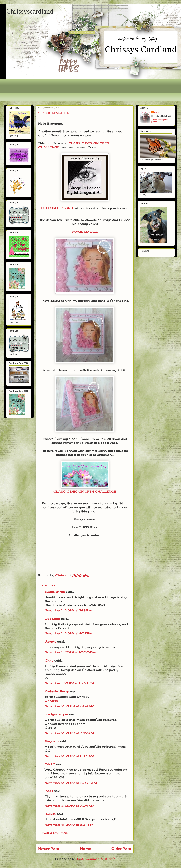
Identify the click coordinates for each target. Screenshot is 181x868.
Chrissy (158, 112)
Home (85, 849)
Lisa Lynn (52, 619)
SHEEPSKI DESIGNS (56, 208)
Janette (50, 642)
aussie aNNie (55, 592)
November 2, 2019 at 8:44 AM (69, 756)
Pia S (49, 791)
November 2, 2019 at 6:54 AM (70, 706)
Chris (49, 660)
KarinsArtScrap (57, 691)
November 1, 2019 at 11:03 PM (69, 683)
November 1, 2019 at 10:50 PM (70, 652)
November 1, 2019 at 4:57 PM (69, 633)
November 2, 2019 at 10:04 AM (71, 783)
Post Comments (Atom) (96, 859)
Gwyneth (52, 741)
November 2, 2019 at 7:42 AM (69, 733)
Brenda (50, 814)
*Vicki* (50, 764)
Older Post (121, 849)
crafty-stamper (56, 714)
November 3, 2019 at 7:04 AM (70, 806)
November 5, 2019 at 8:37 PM (69, 825)
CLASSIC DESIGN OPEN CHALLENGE (85, 492)
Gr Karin (51, 701)
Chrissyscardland (30, 11)
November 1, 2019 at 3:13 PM (68, 610)
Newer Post (49, 849)
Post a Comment (55, 833)
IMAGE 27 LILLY (85, 232)
